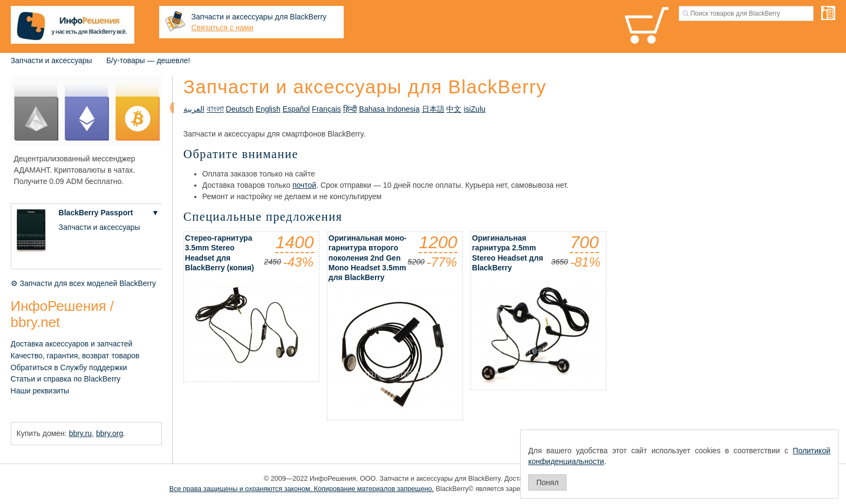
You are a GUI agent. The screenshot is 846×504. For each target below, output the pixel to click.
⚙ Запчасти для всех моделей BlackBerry (83, 283)
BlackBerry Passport (96, 213)
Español (296, 109)
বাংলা (215, 109)
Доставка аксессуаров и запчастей (72, 344)
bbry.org (110, 433)
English (268, 109)
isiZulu (474, 109)
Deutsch (240, 109)
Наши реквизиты (40, 391)
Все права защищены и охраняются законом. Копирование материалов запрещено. (302, 489)
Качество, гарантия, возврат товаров (75, 356)
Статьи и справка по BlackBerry (66, 379)
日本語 (433, 109)
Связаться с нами (223, 28)
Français (326, 109)
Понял (547, 482)
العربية (194, 109)
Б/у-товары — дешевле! (148, 60)
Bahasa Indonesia (390, 109)
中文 (454, 109)
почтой (304, 185)
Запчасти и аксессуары (52, 60)
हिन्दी (350, 109)
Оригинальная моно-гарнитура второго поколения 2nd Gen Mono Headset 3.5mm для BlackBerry (368, 258)
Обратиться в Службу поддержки (69, 367)
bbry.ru (81, 433)
